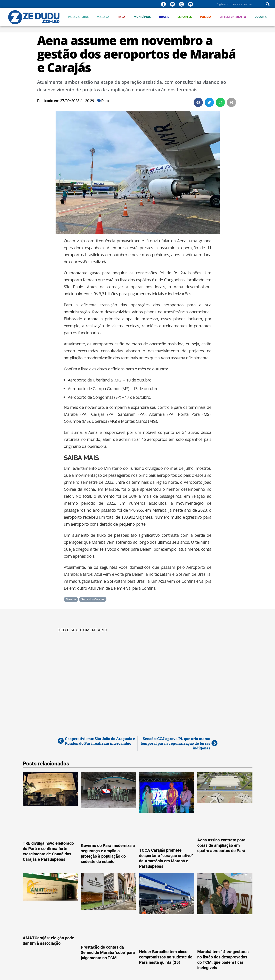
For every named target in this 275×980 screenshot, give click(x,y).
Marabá (103, 17)
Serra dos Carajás (93, 599)
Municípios (142, 17)
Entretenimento (233, 17)
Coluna (261, 17)
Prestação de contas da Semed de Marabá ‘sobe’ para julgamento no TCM (108, 952)
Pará (122, 17)
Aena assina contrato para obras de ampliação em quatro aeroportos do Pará (221, 845)
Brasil (164, 17)
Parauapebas (78, 17)
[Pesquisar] (268, 4)
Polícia (206, 17)
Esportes (185, 17)
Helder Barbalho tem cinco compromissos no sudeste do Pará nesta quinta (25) (166, 957)
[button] (198, 102)
